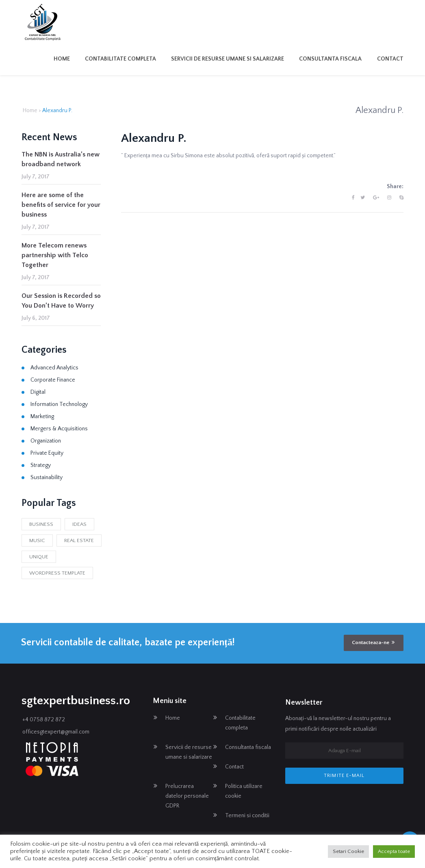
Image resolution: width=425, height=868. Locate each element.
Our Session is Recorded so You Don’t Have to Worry (61, 301)
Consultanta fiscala (330, 59)
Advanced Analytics (54, 368)
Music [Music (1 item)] (37, 540)
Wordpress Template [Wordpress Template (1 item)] (57, 573)
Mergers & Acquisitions (59, 429)
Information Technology (59, 404)
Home (62, 59)
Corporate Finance (53, 380)
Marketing (42, 417)
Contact (390, 59)
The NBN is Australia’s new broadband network (61, 159)
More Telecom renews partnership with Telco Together (55, 255)
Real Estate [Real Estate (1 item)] (79, 540)
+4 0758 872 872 (44, 720)
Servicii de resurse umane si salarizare (228, 59)
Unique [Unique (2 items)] (39, 557)
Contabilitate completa (120, 59)
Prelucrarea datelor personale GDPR (187, 796)
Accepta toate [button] (394, 851)
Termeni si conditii (247, 816)
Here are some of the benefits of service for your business (61, 205)
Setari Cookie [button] (348, 851)
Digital (38, 392)
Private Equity (47, 453)
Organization (46, 441)
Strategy (41, 465)
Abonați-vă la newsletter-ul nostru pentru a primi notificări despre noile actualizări (338, 724)
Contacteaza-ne (373, 642)
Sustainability (47, 477)
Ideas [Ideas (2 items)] (79, 524)
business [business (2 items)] (41, 524)
